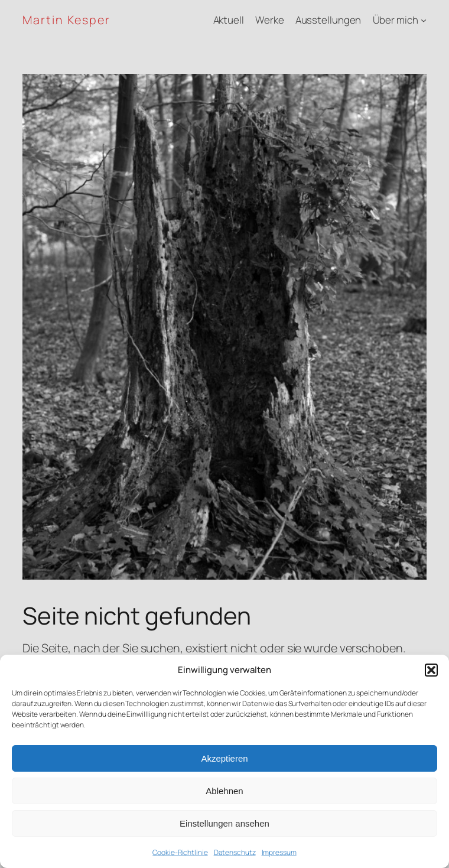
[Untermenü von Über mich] (424, 20)
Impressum (279, 852)
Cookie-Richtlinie (180, 852)
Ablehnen (224, 791)
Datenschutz (235, 852)
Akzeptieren (224, 758)
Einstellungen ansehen (224, 823)
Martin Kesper (66, 20)
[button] (431, 670)
